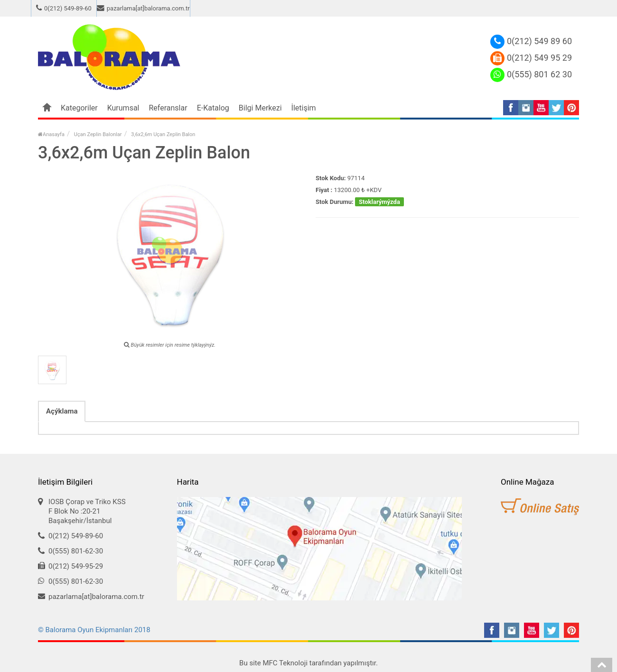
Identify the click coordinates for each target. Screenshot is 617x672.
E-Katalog (213, 108)
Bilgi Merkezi (260, 108)
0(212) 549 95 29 (531, 58)
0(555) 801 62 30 (531, 74)
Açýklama (62, 411)
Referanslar (168, 108)
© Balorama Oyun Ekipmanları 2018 (94, 630)
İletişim (304, 108)
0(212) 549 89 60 (531, 41)
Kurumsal (123, 108)
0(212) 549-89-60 (64, 9)
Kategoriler (79, 108)
